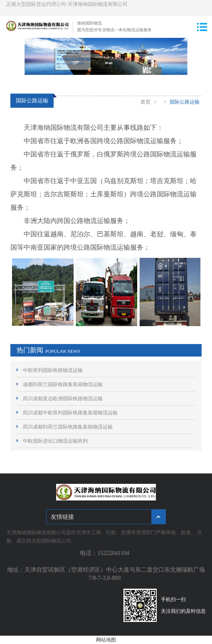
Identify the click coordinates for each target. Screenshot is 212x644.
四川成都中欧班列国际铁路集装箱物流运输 (70, 413)
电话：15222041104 (106, 553)
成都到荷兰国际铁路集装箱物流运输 (63, 384)
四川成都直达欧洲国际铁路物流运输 (63, 399)
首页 (145, 102)
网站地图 (106, 640)
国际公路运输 (185, 102)
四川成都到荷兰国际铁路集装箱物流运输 (68, 427)
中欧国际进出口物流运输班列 (55, 441)
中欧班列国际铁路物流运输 (53, 370)
